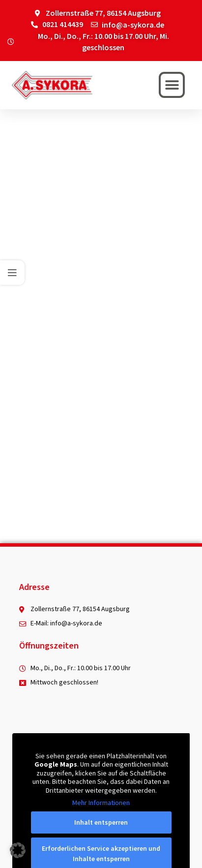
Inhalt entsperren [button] (101, 822)
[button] (172, 85)
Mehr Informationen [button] (101, 803)
